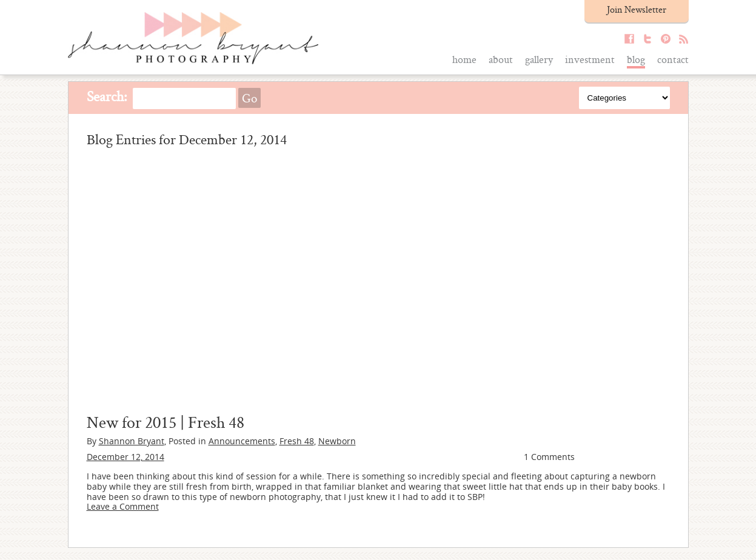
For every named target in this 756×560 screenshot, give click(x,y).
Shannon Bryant (132, 441)
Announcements (242, 441)
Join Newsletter (637, 9)
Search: (107, 96)
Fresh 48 (297, 441)
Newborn (337, 441)
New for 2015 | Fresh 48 (166, 422)
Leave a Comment (123, 506)
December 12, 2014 (125, 457)
